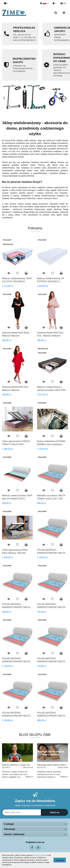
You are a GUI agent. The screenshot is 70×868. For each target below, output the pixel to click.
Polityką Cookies (40, 855)
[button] (63, 3)
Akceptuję (60, 860)
